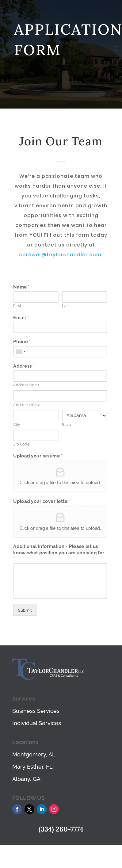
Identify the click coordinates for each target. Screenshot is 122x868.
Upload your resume (38, 456)
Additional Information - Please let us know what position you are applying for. (59, 553)
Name (21, 287)
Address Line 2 (26, 405)
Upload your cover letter (41, 501)
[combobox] (20, 352)
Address (24, 366)
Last (66, 306)
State (67, 425)
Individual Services (37, 723)
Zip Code (21, 444)
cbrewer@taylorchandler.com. (61, 255)
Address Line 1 (26, 385)
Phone (22, 342)
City (17, 425)
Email (21, 317)
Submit (25, 610)
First (17, 306)
